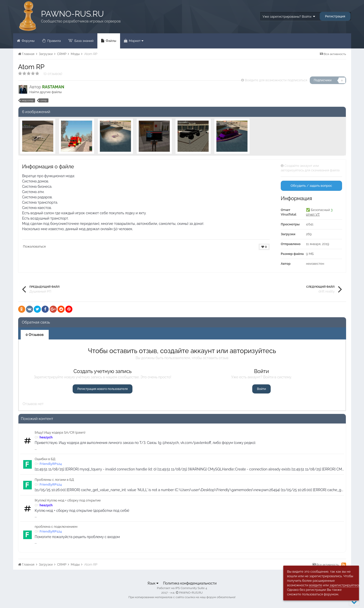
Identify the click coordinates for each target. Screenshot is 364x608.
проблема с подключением (56, 527)
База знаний (84, 41)
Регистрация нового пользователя (103, 389)
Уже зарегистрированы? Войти (289, 17)
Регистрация (335, 16)
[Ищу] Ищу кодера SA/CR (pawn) (60, 432)
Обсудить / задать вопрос (311, 186)
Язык (153, 583)
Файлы (111, 41)
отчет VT (313, 214)
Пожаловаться (34, 246)
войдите (316, 585)
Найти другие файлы (46, 92)
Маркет (136, 41)
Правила (54, 41)
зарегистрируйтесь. (345, 585)
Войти (261, 389)
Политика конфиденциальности (190, 583)
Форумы (28, 41)
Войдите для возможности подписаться (276, 80)
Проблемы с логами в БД (54, 480)
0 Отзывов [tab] (35, 335)
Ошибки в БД (45, 459)
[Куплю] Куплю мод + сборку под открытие (68, 500)
